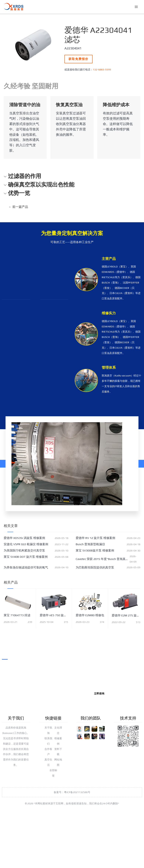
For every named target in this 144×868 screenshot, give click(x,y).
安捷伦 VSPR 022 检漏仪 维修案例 (26, 544)
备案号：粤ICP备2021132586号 (72, 792)
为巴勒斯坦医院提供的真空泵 (95, 567)
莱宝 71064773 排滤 (17, 615)
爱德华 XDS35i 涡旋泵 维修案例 (24, 538)
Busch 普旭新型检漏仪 (90, 544)
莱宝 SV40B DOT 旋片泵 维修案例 (26, 557)
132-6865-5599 (102, 70)
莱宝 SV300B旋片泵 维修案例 (95, 550)
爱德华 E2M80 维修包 (90, 615)
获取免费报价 (78, 59)
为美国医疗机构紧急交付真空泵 (24, 550)
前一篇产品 (18, 207)
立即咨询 (99, 694)
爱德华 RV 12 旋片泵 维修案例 (95, 538)
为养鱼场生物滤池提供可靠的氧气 (26, 567)
